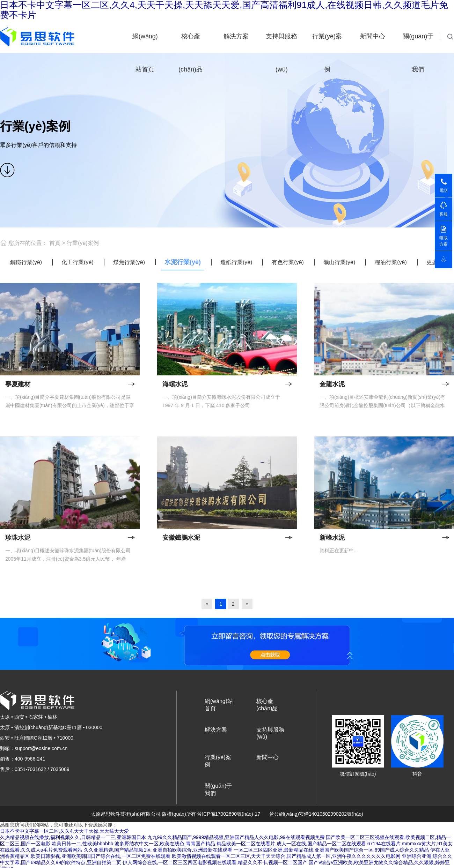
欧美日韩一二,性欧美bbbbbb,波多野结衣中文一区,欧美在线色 (118, 844)
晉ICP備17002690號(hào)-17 (229, 814)
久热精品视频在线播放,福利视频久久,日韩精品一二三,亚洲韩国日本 (73, 837)
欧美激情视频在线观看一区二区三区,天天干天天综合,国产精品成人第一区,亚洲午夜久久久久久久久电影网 (286, 856)
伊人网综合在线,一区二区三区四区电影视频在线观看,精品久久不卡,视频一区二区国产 (215, 862)
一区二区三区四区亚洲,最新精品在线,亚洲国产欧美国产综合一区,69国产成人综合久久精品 (331, 850)
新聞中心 (373, 36)
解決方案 (236, 36)
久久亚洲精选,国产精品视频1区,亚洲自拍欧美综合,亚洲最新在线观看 (158, 850)
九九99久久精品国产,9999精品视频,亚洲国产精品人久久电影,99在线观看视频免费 (236, 837)
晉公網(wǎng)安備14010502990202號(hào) (316, 814)
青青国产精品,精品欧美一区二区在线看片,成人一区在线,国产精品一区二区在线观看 (276, 844)
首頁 (55, 243)
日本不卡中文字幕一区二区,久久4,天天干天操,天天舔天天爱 (64, 831)
